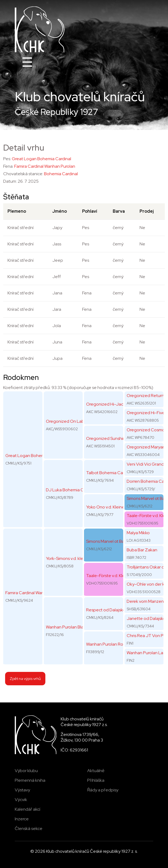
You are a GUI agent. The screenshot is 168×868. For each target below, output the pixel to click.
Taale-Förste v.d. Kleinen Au (113, 576)
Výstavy (22, 790)
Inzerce (22, 819)
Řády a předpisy (103, 790)
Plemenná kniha (30, 780)
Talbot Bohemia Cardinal (110, 473)
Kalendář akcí (28, 809)
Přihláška (96, 780)
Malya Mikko (138, 533)
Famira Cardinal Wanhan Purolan (45, 166)
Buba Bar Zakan (142, 550)
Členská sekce (29, 828)
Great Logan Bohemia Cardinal (41, 159)
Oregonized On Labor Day (71, 421)
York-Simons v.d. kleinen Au (72, 558)
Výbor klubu (26, 771)
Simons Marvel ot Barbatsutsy (114, 541)
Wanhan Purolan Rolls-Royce (114, 644)
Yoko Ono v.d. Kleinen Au (110, 507)
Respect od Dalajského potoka (116, 610)
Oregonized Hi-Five (146, 413)
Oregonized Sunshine (107, 438)
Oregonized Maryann (147, 447)
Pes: (7, 159)
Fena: (8, 166)
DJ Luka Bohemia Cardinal (71, 490)
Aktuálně (96, 771)
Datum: (10, 181)
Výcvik (21, 800)
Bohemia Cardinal (61, 174)
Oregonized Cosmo (146, 430)
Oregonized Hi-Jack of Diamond (117, 404)
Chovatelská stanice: (23, 174)
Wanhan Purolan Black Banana (75, 627)
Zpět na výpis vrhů (25, 678)
